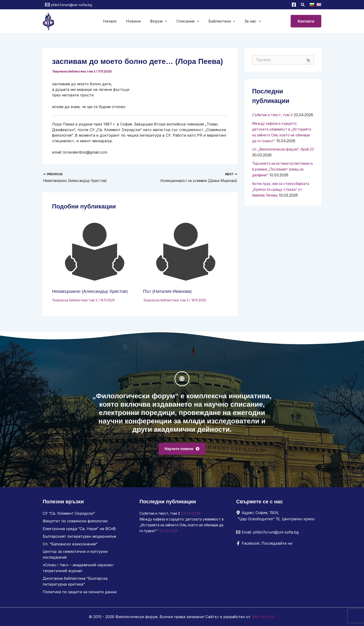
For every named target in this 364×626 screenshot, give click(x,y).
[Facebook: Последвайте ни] (264, 546)
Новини (136, 21)
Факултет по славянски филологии (75, 523)
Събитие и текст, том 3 (274, 115)
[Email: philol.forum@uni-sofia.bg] (267, 535)
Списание (187, 21)
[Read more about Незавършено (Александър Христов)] (95, 252)
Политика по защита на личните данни (80, 592)
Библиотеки (219, 21)
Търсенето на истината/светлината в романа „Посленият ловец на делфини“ (282, 179)
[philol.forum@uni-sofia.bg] (68, 5)
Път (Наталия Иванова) (169, 292)
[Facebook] (294, 5)
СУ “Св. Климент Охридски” (69, 516)
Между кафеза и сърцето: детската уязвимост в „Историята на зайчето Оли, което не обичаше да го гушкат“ (178, 527)
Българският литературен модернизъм (79, 538)
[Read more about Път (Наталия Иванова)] (186, 252)
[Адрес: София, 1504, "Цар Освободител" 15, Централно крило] (277, 518)
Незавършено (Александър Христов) (92, 292)
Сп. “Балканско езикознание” (70, 546)
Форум (159, 21)
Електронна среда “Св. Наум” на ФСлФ (79, 531)
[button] (303, 5)
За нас (248, 21)
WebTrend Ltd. (263, 617)
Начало (115, 21)
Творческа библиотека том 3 (74, 71)
